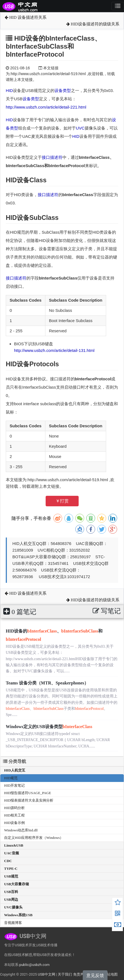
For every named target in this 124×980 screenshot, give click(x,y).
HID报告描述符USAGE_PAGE (28, 793)
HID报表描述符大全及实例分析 (29, 800)
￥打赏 (62, 501)
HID (9, 90)
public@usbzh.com (34, 965)
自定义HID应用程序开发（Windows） (34, 838)
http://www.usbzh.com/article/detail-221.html (46, 107)
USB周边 (11, 899)
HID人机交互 (15, 770)
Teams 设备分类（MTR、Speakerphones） (47, 683)
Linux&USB (14, 845)
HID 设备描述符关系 (26, 17)
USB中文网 (46, 974)
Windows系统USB (18, 915)
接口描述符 (52, 157)
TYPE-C (11, 869)
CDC (8, 861)
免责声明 (80, 974)
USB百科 (11, 892)
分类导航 (15, 761)
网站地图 (111, 974)
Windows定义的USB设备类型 (49, 727)
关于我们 (65, 974)
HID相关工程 (14, 815)
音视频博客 (13, 923)
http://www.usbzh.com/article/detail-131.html (54, 350)
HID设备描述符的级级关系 (93, 24)
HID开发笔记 (14, 785)
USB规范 (11, 876)
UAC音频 (12, 853)
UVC (80, 128)
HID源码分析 (14, 808)
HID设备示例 (14, 823)
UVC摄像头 (13, 907)
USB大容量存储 (16, 884)
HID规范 (11, 778)
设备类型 (63, 90)
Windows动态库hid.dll (21, 830)
